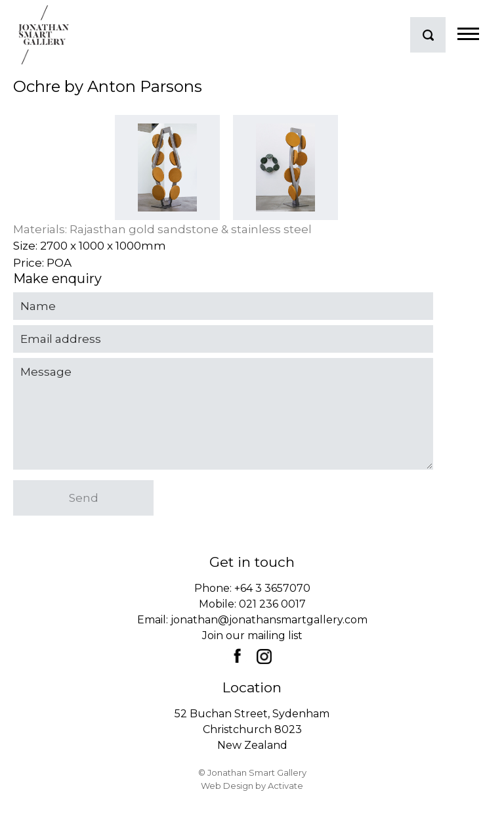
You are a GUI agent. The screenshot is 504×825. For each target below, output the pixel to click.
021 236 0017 (272, 604)
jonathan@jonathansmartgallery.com (269, 620)
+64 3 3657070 (272, 588)
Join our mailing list (252, 635)
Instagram (264, 656)
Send (84, 498)
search (428, 35)
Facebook (237, 656)
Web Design (227, 786)
